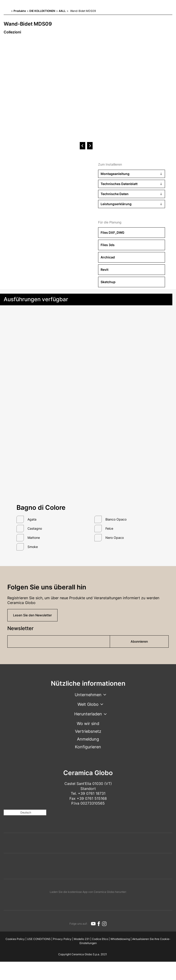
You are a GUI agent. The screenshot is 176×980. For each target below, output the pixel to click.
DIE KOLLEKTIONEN (42, 11)
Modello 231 (82, 939)
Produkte (20, 11)
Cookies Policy (15, 939)
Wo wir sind (88, 724)
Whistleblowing (120, 939)
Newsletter (20, 628)
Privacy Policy (62, 939)
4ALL (62, 11)
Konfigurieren (88, 747)
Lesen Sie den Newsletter (32, 615)
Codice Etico (100, 939)
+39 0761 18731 (92, 793)
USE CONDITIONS (39, 939)
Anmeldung (88, 739)
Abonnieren (139, 641)
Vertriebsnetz (88, 731)
